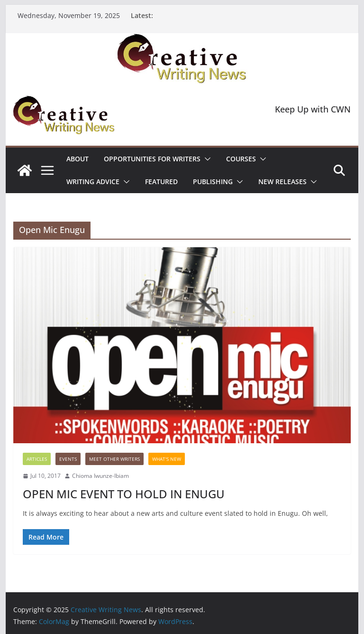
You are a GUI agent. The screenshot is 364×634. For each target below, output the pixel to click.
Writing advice (93, 182)
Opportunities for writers (152, 159)
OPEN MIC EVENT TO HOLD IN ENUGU (124, 494)
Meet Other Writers (114, 459)
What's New (167, 459)
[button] (206, 159)
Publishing (213, 182)
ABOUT (77, 159)
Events (68, 459)
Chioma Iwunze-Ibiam (100, 476)
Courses (241, 159)
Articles (37, 459)
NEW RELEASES (282, 182)
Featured (161, 182)
